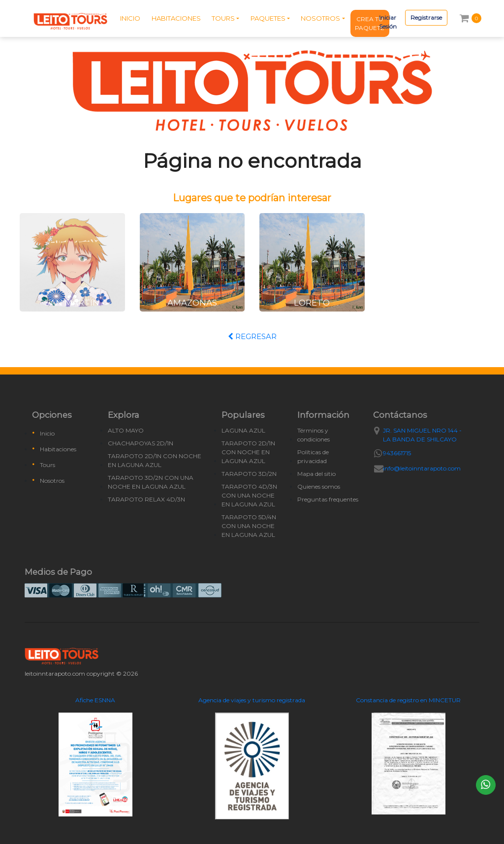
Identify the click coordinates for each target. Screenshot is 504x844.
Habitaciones (58, 449)
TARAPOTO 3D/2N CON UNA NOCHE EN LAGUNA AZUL (151, 482)
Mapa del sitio (316, 474)
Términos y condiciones (314, 435)
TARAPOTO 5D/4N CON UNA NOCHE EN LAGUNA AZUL (249, 526)
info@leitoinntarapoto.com (422, 468)
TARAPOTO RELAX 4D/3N (146, 499)
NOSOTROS (320, 18)
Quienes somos (319, 486)
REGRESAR (252, 336)
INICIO (130, 18)
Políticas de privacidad (313, 456)
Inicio (47, 433)
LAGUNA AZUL (243, 430)
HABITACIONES (176, 18)
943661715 (397, 453)
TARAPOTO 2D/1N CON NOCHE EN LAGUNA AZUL (155, 460)
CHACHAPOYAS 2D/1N (141, 443)
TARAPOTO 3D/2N (249, 474)
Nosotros (52, 481)
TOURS (223, 18)
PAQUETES (268, 18)
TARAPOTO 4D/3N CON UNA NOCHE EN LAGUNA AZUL (249, 495)
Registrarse (426, 17)
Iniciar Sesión (388, 22)
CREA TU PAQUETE (370, 23)
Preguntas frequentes (328, 499)
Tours (47, 465)
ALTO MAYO (126, 430)
